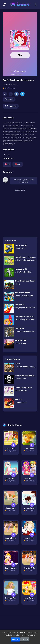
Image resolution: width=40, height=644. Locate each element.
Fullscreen (11, 106)
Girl (7, 164)
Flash (18, 164)
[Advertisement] (20, 211)
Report (9, 99)
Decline (25, 639)
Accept (15, 639)
